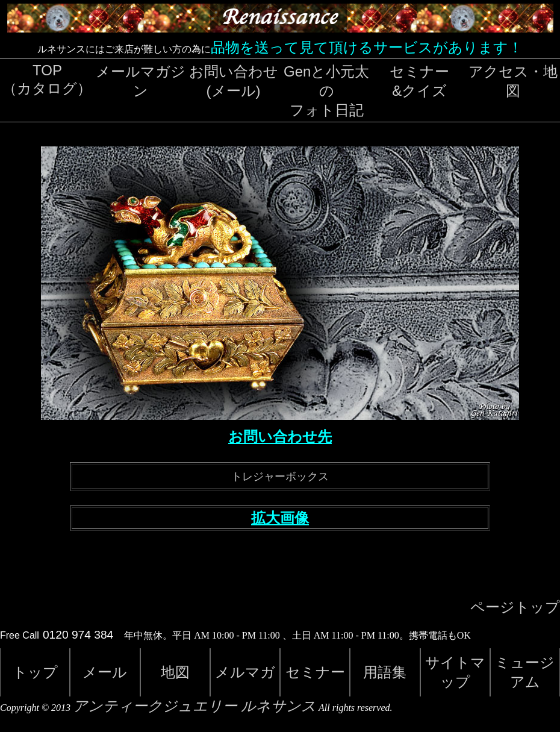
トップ (35, 672)
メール (105, 672)
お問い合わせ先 (280, 437)
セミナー (315, 672)
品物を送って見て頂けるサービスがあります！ (367, 47)
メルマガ (245, 672)
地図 (175, 672)
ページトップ (515, 607)
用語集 (385, 672)
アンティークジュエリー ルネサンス (194, 706)
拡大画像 (280, 518)
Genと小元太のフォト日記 (326, 91)
